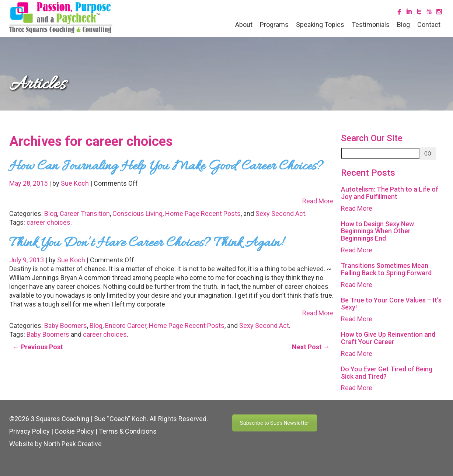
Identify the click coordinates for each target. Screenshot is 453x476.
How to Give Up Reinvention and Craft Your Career (388, 338)
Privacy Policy (29, 431)
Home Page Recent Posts (203, 213)
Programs (274, 24)
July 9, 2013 (27, 260)
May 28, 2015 (29, 183)
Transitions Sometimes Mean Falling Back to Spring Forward (386, 269)
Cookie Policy (74, 431)
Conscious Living (137, 213)
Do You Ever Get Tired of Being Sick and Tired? (387, 373)
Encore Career (126, 325)
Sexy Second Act (280, 213)
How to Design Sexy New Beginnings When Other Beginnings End (377, 231)
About (244, 24)
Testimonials (371, 24)
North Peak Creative (73, 444)
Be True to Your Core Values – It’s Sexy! (391, 304)
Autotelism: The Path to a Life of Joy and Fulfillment (390, 193)
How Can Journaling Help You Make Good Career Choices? (166, 167)
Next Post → (311, 347)
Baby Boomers (66, 325)
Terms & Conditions (128, 431)
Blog (403, 24)
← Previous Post (38, 347)
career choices (48, 222)
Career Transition (85, 213)
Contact (429, 24)
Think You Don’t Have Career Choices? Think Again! (146, 243)
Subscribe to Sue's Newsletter (275, 423)
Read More (318, 201)
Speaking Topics (320, 24)
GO (428, 154)
